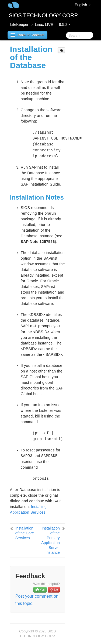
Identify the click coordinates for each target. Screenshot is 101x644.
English (83, 5)
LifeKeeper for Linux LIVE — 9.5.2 (40, 25)
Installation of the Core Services (25, 533)
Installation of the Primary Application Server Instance (50, 540)
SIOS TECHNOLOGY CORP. (44, 15)
